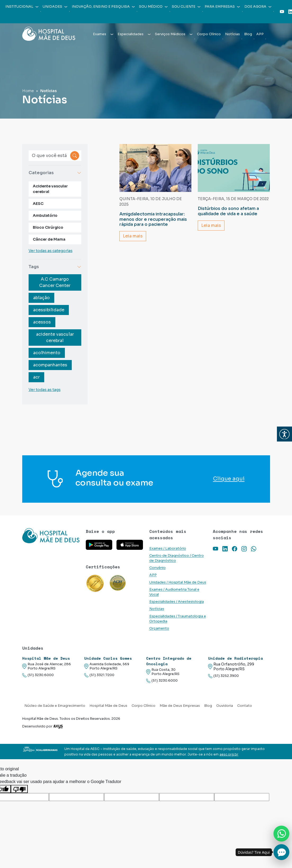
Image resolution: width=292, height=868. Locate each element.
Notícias (232, 34)
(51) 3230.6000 (38, 675)
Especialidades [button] (134, 34)
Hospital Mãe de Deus (108, 706)
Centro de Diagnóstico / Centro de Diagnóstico (177, 558)
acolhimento (47, 353)
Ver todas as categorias (51, 251)
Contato (245, 706)
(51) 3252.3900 (223, 676)
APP (260, 34)
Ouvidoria (225, 706)
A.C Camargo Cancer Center (55, 282)
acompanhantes (50, 365)
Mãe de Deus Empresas (180, 706)
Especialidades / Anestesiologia (177, 602)
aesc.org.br (229, 754)
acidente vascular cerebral (55, 337)
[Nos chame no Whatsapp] (281, 834)
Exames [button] (103, 34)
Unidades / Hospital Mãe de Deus (178, 582)
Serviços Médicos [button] (174, 34)
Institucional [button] (22, 7)
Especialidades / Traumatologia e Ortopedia (178, 619)
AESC (38, 204)
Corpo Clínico (209, 34)
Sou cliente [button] (186, 7)
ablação (41, 298)
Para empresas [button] (222, 7)
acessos (42, 322)
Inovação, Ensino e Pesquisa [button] (103, 7)
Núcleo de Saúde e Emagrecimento (55, 706)
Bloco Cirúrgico (48, 227)
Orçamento (159, 628)
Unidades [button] (55, 7)
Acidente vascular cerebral (50, 189)
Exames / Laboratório (168, 548)
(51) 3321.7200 (99, 675)
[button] (284, 434)
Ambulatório (45, 215)
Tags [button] (55, 267)
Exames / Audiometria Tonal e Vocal (174, 592)
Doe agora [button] (258, 7)
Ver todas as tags (45, 390)
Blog (248, 34)
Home (28, 91)
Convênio (158, 568)
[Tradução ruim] (19, 789)
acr (36, 377)
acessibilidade (49, 310)
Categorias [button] (55, 173)
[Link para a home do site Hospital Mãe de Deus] (51, 536)
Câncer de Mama (49, 239)
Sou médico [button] (153, 7)
